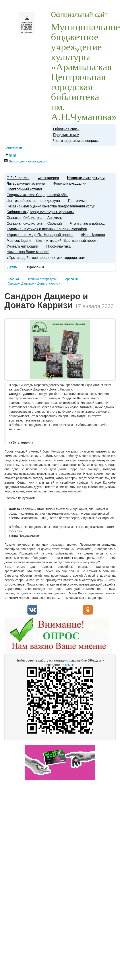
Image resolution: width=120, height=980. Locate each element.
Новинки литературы (86, 178)
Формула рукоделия (70, 183)
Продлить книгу (66, 135)
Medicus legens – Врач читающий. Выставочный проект (52, 240)
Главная (14, 279)
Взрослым (71, 279)
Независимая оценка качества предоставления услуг (51, 206)
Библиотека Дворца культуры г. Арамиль (40, 212)
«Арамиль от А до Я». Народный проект (40, 235)
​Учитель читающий (22, 246)
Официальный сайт (79, 15)
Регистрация (14, 148)
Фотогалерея (48, 178)
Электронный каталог (24, 189)
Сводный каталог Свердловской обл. (37, 195)
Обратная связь (66, 129)
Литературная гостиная (26, 183)
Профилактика (58, 246)
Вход (12, 155)
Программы (78, 201)
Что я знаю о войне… (88, 223)
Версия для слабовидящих (28, 161)
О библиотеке (18, 178)
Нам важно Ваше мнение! (28, 252)
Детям (12, 267)
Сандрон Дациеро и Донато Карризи (34, 283)
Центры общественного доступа (33, 201)
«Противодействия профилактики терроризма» (46, 258)
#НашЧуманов (93, 235)
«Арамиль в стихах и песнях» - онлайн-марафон (47, 229)
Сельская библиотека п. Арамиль (34, 218)
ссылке (70, 665)
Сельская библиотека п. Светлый (34, 223)
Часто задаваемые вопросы (76, 141)
